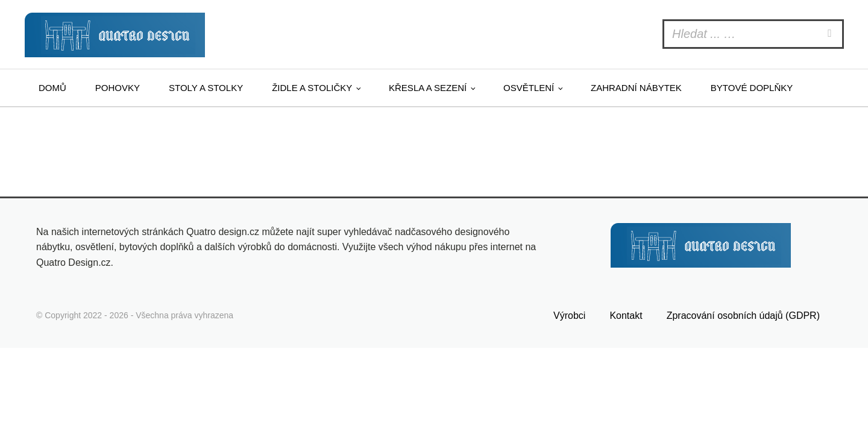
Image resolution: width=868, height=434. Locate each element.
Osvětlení (529, 88)
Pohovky (118, 88)
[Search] (831, 34)
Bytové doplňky (752, 88)
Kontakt (626, 316)
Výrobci (569, 316)
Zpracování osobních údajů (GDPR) (743, 316)
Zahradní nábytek (636, 88)
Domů (52, 88)
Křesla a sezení (428, 88)
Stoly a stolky (206, 88)
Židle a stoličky (312, 88)
